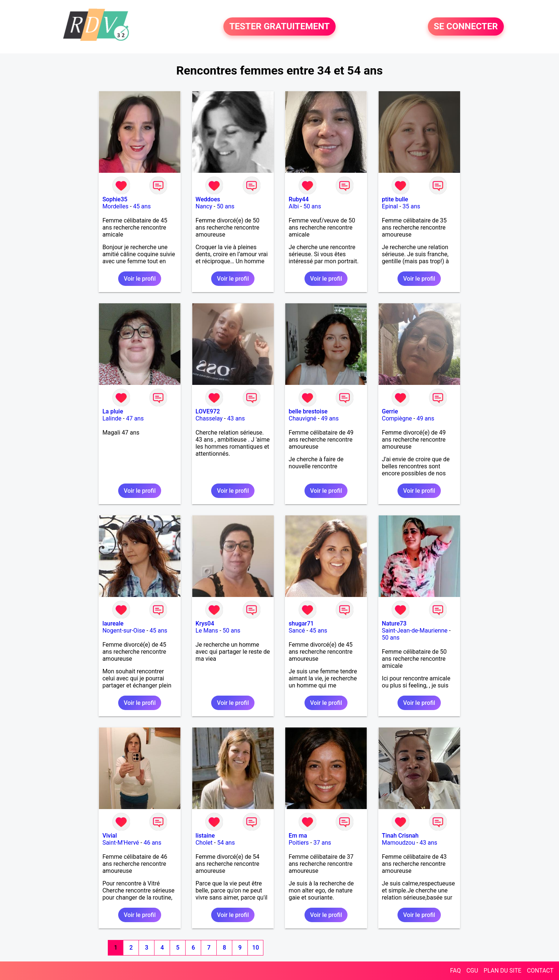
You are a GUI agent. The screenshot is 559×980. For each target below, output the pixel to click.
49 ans (330, 418)
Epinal (390, 206)
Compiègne (397, 418)
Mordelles (115, 206)
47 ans (135, 418)
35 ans (412, 206)
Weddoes (208, 199)
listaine (205, 836)
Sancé (297, 631)
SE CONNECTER (466, 27)
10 (256, 948)
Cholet (204, 843)
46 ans (153, 843)
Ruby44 (299, 199)
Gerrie (390, 411)
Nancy (204, 206)
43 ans (236, 418)
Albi (294, 206)
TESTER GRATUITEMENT (279, 27)
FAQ (455, 971)
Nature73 (394, 623)
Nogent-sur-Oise (124, 631)
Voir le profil (140, 279)
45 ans (142, 206)
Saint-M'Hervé (121, 843)
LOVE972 (208, 411)
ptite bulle (395, 199)
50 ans (226, 206)
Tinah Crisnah (400, 836)
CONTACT (540, 971)
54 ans (226, 843)
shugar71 (301, 623)
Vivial (109, 836)
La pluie (113, 411)
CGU (472, 971)
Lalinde (112, 418)
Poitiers (299, 843)
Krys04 (205, 623)
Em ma (298, 836)
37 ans (322, 843)
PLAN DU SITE (503, 971)
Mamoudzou (398, 843)
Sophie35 (115, 199)
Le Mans (207, 631)
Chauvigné (302, 418)
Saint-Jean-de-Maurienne (415, 631)
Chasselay (209, 418)
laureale (113, 623)
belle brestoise (308, 411)
